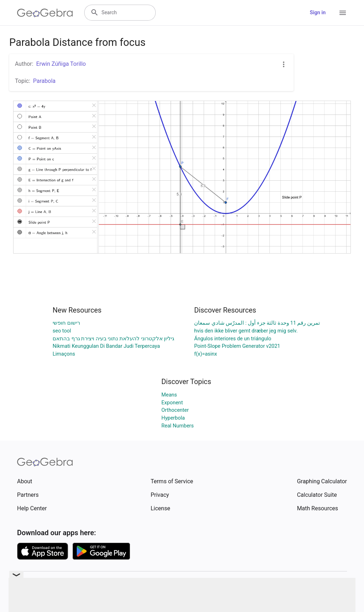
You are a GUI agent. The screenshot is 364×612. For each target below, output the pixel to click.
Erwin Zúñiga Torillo (61, 64)
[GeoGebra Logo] (45, 13)
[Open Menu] (343, 13)
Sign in (318, 13)
